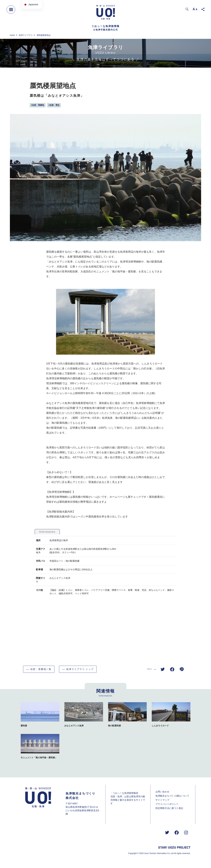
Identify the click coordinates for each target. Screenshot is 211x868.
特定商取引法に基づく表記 (169, 808)
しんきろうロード (160, 726)
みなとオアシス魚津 (60, 578)
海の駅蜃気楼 (114, 726)
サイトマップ (162, 800)
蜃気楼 (24, 726)
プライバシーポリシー (167, 804)
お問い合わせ (162, 792)
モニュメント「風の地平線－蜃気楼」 (39, 758)
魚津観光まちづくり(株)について (172, 796)
